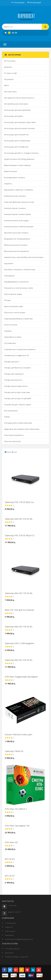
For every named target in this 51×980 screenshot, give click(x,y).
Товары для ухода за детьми (17, 392)
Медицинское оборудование (17, 239)
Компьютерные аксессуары (17, 220)
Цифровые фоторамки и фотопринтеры (22, 429)
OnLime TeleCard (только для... (19, 737)
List (14, 452)
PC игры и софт (11, 73)
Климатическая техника (15, 196)
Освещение (9, 276)
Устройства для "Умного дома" (18, 405)
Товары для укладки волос (16, 386)
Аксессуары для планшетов (16, 135)
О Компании (10, 923)
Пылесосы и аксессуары (15, 312)
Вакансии (9, 935)
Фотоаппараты (11, 411)
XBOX (6, 85)
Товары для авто (12, 362)
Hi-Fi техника (10, 61)
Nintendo (8, 67)
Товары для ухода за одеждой (18, 398)
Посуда (7, 300)
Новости (9, 927)
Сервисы (8, 331)
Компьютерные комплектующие (19, 227)
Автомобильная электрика (16, 104)
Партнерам (10, 931)
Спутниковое (10, 343)
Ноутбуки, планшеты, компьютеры (20, 269)
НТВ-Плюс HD (11, 845)
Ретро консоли (11, 325)
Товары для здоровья (14, 374)
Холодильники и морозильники (18, 423)
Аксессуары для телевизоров (17, 141)
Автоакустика (10, 92)
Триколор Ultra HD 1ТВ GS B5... (19, 629)
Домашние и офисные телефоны (19, 190)
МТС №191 (10, 878)
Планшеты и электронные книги (19, 288)
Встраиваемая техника (14, 177)
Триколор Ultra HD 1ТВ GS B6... (19, 595)
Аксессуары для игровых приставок (20, 122)
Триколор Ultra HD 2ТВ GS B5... (19, 662)
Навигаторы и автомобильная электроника (24, 257)
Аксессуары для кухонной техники (19, 128)
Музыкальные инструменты (17, 251)
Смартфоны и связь (13, 337)
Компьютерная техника (15, 208)
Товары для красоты (13, 380)
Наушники (9, 263)
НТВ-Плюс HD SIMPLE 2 (16, 811)
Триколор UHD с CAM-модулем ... (20, 646)
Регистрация (19, 2)
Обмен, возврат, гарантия (17, 957)
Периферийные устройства (16, 282)
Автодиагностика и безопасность (19, 98)
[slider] (10, 508)
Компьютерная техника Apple (17, 214)
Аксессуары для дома (14, 116)
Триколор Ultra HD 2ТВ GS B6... (19, 521)
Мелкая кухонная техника (16, 245)
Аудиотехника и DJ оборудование (19, 159)
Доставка (9, 953)
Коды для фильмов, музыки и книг (19, 202)
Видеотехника (11, 171)
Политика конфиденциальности (19, 939)
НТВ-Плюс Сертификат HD (17, 828)
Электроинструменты (14, 435)
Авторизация (35, 2)
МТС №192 (10, 861)
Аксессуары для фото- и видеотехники (21, 153)
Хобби (7, 417)
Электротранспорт (13, 441)
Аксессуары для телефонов (16, 147)
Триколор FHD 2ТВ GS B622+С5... (20, 538)
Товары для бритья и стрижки (17, 368)
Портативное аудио (13, 294)
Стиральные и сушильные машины (20, 349)
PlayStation (9, 79)
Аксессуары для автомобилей (17, 110)
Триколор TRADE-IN (14, 753)
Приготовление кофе (14, 306)
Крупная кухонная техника (16, 233)
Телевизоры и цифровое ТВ (16, 355)
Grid (8, 452)
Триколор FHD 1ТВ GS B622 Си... (20, 504)
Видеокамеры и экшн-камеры (17, 165)
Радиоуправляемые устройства (18, 319)
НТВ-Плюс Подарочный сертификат (21, 679)
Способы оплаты (12, 949)
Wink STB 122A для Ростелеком (19, 612)
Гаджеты (8, 184)
